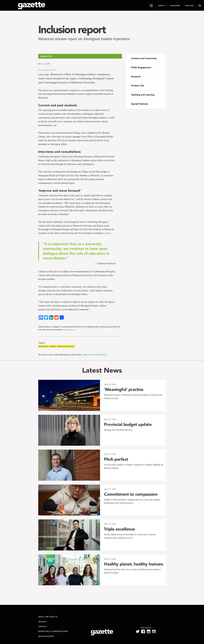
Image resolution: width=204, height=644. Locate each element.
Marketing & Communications (53, 631)
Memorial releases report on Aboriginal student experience (84, 39)
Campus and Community (144, 58)
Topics (42, 343)
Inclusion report (72, 29)
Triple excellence (119, 529)
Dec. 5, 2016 (44, 64)
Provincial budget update (128, 424)
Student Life (43, 346)
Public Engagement (141, 67)
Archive (42, 622)
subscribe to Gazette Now (95, 355)
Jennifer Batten (48, 70)
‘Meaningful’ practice (124, 389)
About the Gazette (48, 617)
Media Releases (46, 636)
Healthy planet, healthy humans (134, 564)
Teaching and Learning (66, 346)
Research (136, 77)
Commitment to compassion (131, 494)
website (107, 233)
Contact (43, 627)
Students (52, 346)
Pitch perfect (116, 459)
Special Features (140, 104)
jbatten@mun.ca (69, 330)
